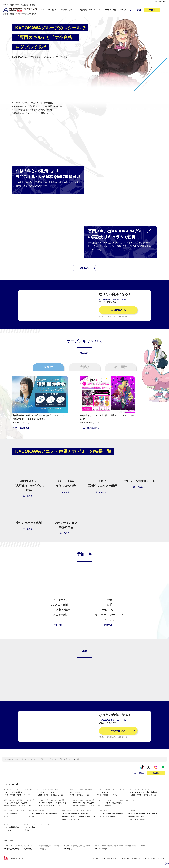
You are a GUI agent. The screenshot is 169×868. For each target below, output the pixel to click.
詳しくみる (88, 264)
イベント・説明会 (136, 10)
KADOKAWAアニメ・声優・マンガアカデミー (21, 773)
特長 (42, 773)
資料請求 (154, 10)
